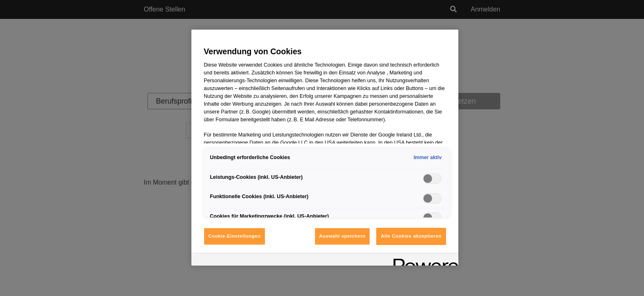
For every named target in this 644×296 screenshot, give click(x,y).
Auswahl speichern (342, 236)
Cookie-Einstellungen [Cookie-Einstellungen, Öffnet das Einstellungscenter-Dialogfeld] (235, 236)
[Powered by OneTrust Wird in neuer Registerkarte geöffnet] (423, 260)
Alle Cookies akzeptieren (411, 236)
